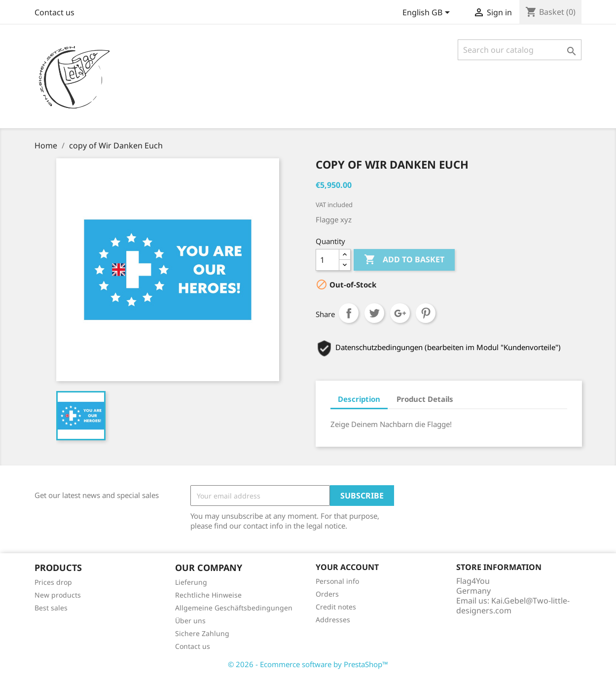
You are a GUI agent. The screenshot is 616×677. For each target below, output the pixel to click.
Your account (347, 567)
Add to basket (404, 260)
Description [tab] (359, 399)
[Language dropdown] (428, 13)
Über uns (190, 621)
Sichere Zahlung (202, 633)
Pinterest (426, 313)
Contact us (54, 12)
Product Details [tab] (425, 399)
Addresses (333, 620)
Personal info (337, 581)
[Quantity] (327, 260)
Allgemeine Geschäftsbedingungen (234, 608)
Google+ (400, 313)
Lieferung (191, 582)
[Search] (520, 50)
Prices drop (53, 582)
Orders (327, 594)
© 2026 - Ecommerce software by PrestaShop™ (308, 664)
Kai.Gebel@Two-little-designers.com (513, 606)
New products (58, 595)
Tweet (374, 313)
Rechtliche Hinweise (208, 595)
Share (349, 313)
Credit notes (336, 607)
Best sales (51, 608)
